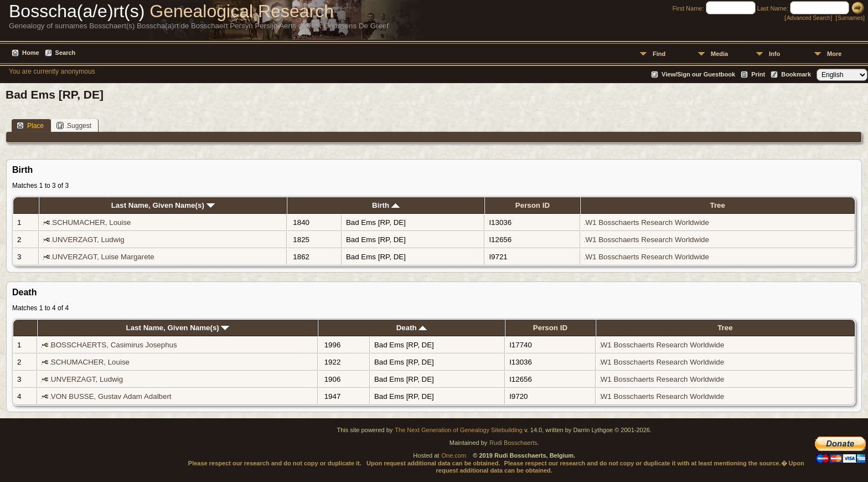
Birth (386, 205)
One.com (454, 455)
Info (774, 54)
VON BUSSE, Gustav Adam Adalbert (111, 396)
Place (30, 125)
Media (719, 54)
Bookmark (796, 74)
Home (31, 53)
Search (66, 53)
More (834, 54)
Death (412, 328)
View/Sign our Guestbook (698, 74)
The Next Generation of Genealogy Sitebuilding (459, 430)
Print (758, 74)
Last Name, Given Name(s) (163, 205)
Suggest (74, 125)
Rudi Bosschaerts (513, 443)
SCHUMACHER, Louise (91, 222)
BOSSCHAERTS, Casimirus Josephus (114, 345)
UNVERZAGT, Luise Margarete (103, 257)
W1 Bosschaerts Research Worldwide (647, 222)
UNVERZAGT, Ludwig (88, 240)
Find (659, 54)
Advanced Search (808, 18)
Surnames (850, 18)
